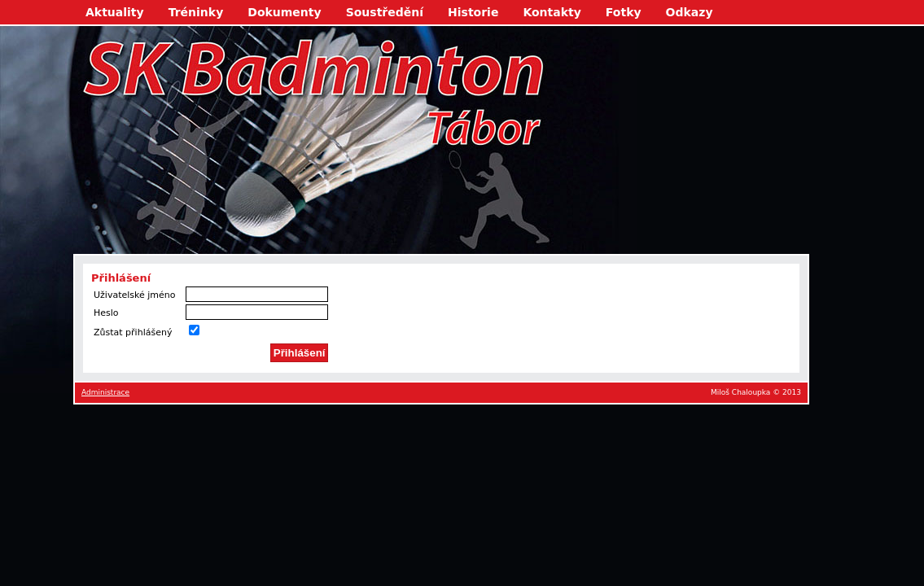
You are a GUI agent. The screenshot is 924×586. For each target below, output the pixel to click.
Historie (473, 12)
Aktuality (115, 12)
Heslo (106, 313)
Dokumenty (284, 12)
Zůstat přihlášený (133, 332)
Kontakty (552, 12)
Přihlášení (300, 353)
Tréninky (196, 12)
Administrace (105, 392)
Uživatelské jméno (134, 295)
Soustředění (385, 12)
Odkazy (690, 12)
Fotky (624, 12)
